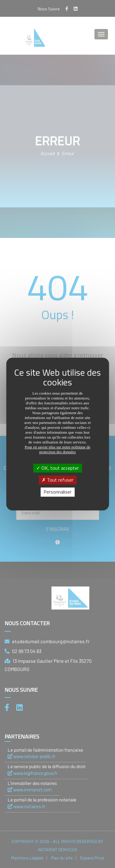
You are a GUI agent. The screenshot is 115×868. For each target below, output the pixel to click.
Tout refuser (57, 480)
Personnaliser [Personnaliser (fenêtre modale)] (57, 492)
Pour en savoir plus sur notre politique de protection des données (57, 449)
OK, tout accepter (57, 468)
